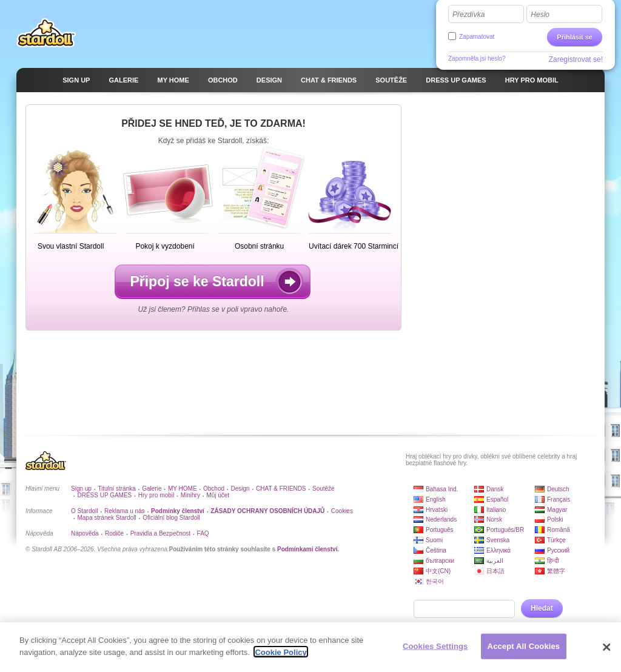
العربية (495, 561)
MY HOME (183, 489)
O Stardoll (84, 511)
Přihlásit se (575, 37)
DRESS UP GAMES (104, 495)
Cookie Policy (280, 658)
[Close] (606, 653)
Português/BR (505, 530)
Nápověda (85, 533)
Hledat (542, 608)
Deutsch (558, 489)
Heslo (540, 15)
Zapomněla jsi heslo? (477, 59)
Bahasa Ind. (442, 489)
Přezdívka (468, 15)
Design (240, 489)
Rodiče (114, 533)
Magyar (557, 510)
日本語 (495, 571)
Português (440, 530)
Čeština (436, 550)
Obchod (214, 489)
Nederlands (441, 519)
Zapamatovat (477, 37)
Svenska (498, 540)
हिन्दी (553, 561)
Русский (558, 550)
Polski (555, 519)
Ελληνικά (498, 550)
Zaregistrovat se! (576, 59)
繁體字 (556, 571)
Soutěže (324, 489)
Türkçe (556, 540)
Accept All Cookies (524, 652)
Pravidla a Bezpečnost (161, 533)
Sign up (81, 489)
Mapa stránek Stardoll (106, 518)
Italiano (496, 510)
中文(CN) (438, 571)
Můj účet (218, 495)
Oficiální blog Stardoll (171, 518)
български (440, 561)
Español (497, 499)
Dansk (495, 489)
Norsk (494, 519)
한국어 (435, 581)
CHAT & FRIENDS (281, 489)
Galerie (152, 489)
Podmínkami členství (307, 549)
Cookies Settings (435, 652)
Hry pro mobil (156, 495)
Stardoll (46, 33)
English (436, 499)
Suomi (434, 540)
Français (559, 499)
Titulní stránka (116, 489)
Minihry (190, 495)
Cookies (342, 511)
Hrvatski (437, 510)
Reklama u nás (125, 511)
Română (559, 530)
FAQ (203, 533)
